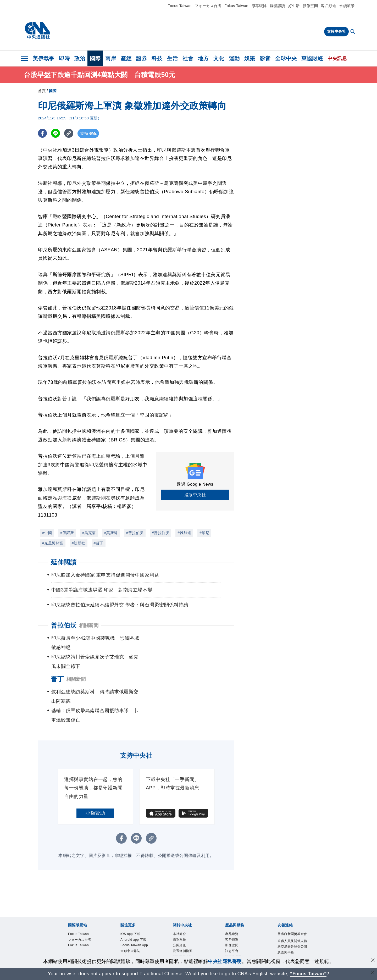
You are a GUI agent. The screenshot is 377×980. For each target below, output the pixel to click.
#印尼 (204, 533)
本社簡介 (180, 896)
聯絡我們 (180, 940)
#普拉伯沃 (135, 533)
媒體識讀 (278, 6)
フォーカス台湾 (208, 6)
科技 (157, 58)
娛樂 (250, 58)
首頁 (42, 91)
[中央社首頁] (37, 31)
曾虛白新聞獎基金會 (293, 900)
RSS (229, 940)
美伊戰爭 (43, 58)
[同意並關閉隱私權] (373, 961)
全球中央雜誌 (132, 921)
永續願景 (347, 6)
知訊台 (231, 927)
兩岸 (111, 58)
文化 (219, 58)
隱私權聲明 (182, 934)
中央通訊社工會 (291, 928)
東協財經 (312, 58)
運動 (234, 58)
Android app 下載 (135, 903)
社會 (188, 58)
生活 (172, 58)
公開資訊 (180, 909)
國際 (95, 58)
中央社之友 (235, 934)
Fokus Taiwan (236, 6)
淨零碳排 (259, 6)
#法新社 (79, 543)
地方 (203, 58)
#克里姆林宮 (53, 543)
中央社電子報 (132, 946)
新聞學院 (128, 940)
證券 (142, 58)
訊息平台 (233, 915)
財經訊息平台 (237, 921)
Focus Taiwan (179, 6)
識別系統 (180, 903)
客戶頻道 (329, 6)
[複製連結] (69, 133)
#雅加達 (184, 533)
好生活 (294, 6)
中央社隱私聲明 (225, 961)
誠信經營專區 (184, 927)
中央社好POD (132, 952)
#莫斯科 (111, 533)
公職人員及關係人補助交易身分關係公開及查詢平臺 (293, 916)
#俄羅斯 (67, 533)
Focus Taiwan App (132, 912)
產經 (126, 58)
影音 (265, 58)
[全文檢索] (353, 32)
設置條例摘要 (184, 915)
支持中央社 (337, 31)
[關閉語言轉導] (373, 973)
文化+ (125, 927)
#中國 (47, 533)
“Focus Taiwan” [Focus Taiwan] (308, 974)
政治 (80, 58)
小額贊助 (95, 775)
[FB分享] (43, 133)
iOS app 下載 (132, 896)
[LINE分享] (56, 133)
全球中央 (286, 58)
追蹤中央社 (195, 495)
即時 (64, 58)
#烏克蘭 (89, 533)
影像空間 (310, 6)
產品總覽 (233, 896)
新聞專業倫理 (184, 921)
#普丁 (99, 543)
